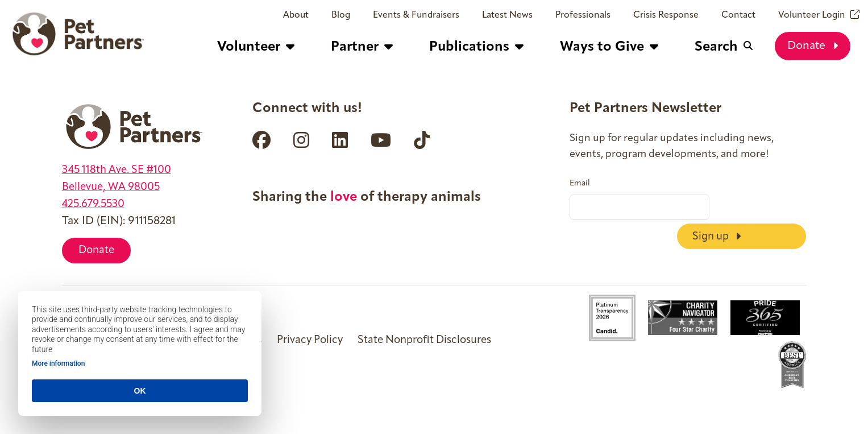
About (296, 15)
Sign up (762, 207)
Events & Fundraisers (416, 15)
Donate (813, 46)
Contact (738, 15)
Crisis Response (666, 15)
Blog (341, 15)
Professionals (583, 15)
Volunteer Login (812, 15)
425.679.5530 (95, 204)
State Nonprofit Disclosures (440, 342)
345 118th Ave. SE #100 (120, 170)
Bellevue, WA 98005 (114, 187)
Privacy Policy (319, 342)
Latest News (507, 15)
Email (580, 184)
